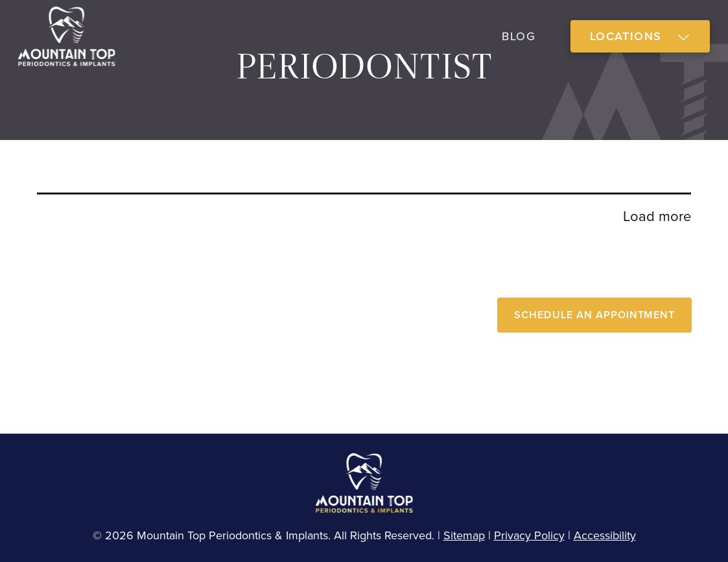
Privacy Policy (529, 535)
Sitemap (464, 535)
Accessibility (605, 535)
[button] (640, 37)
